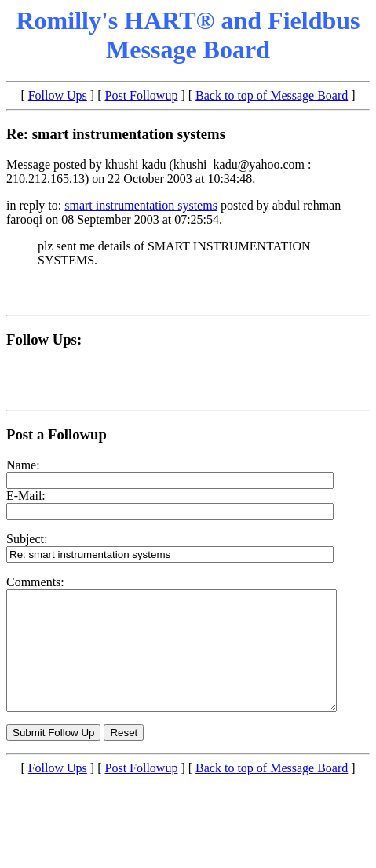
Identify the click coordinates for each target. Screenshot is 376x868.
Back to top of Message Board (272, 95)
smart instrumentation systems (141, 205)
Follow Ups (58, 95)
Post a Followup (57, 434)
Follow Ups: (44, 339)
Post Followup (142, 95)
